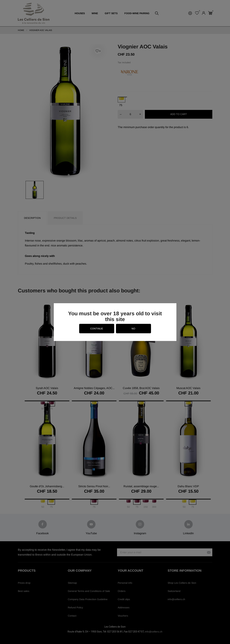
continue (97, 329)
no (133, 329)
